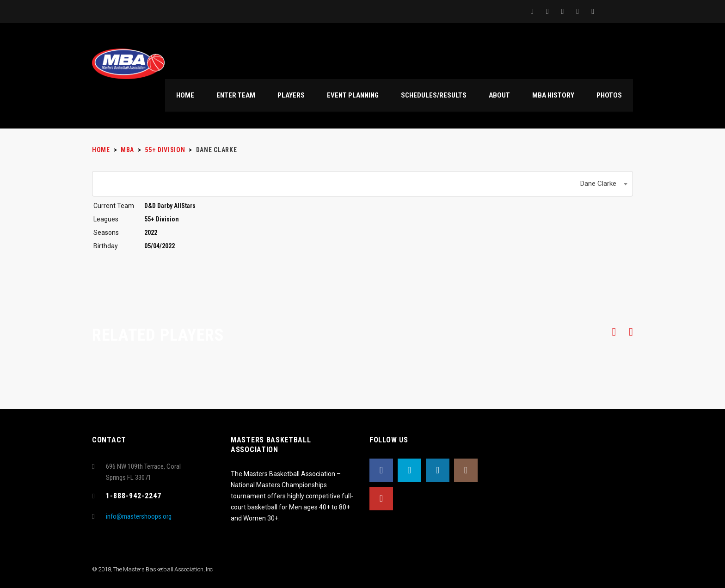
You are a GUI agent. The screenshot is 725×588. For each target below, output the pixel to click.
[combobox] (362, 184)
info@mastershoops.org (139, 516)
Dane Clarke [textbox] (598, 184)
